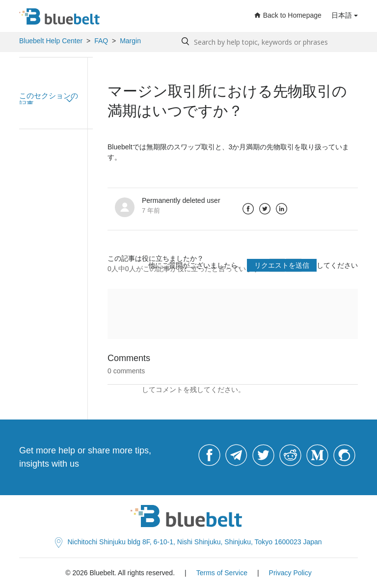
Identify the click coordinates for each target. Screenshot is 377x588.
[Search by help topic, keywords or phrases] (267, 42)
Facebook (248, 209)
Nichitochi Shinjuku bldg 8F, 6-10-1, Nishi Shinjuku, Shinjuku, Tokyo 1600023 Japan (188, 542)
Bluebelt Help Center (51, 41)
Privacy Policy (290, 573)
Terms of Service (222, 573)
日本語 (342, 15)
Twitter (265, 209)
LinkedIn (282, 209)
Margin (130, 41)
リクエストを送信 (282, 265)
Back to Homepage (288, 15)
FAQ (101, 41)
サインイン (125, 390)
